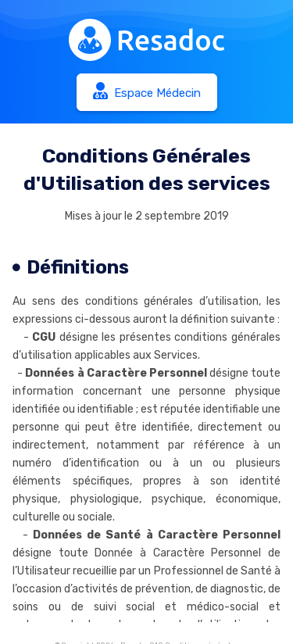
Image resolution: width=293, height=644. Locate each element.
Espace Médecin (147, 91)
